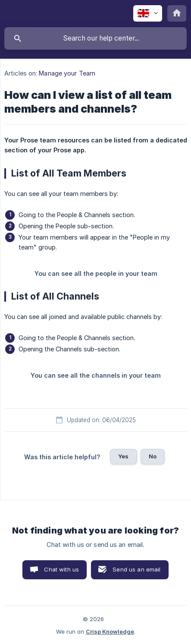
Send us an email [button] (136, 569)
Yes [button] (123, 456)
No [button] (153, 456)
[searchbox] (95, 38)
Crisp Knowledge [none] (110, 631)
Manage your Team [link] (67, 73)
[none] (148, 13)
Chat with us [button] (61, 569)
